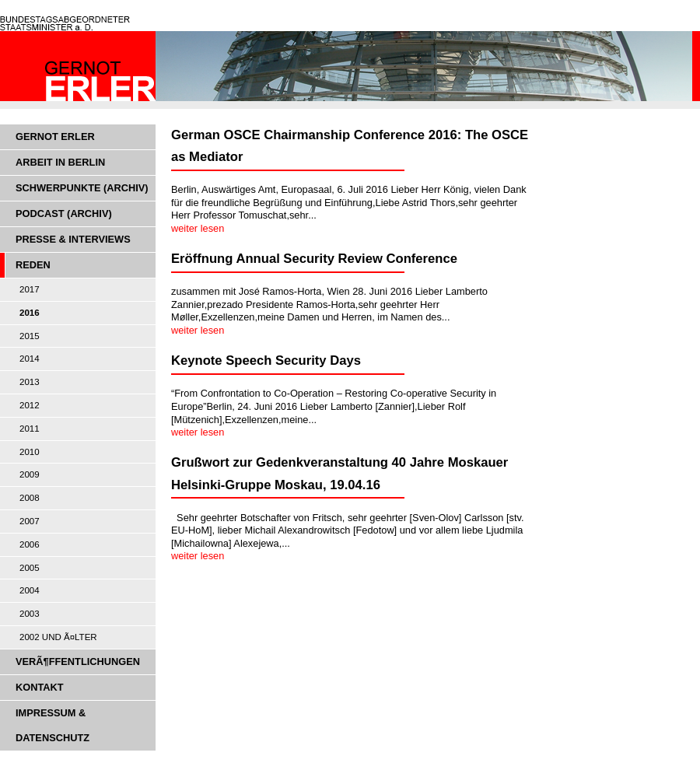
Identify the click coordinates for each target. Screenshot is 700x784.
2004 (30, 590)
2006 (30, 544)
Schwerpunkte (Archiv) (82, 188)
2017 (30, 289)
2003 (30, 614)
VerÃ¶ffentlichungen (78, 661)
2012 (30, 405)
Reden (33, 265)
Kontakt (40, 687)
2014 (30, 359)
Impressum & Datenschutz (52, 725)
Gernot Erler (55, 136)
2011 (30, 429)
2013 (30, 382)
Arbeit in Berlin (60, 162)
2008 (30, 498)
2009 (30, 474)
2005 (30, 568)
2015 (30, 336)
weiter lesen (198, 228)
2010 (30, 452)
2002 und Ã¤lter (58, 637)
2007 (30, 521)
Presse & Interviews (73, 239)
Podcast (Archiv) (64, 213)
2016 (30, 313)
